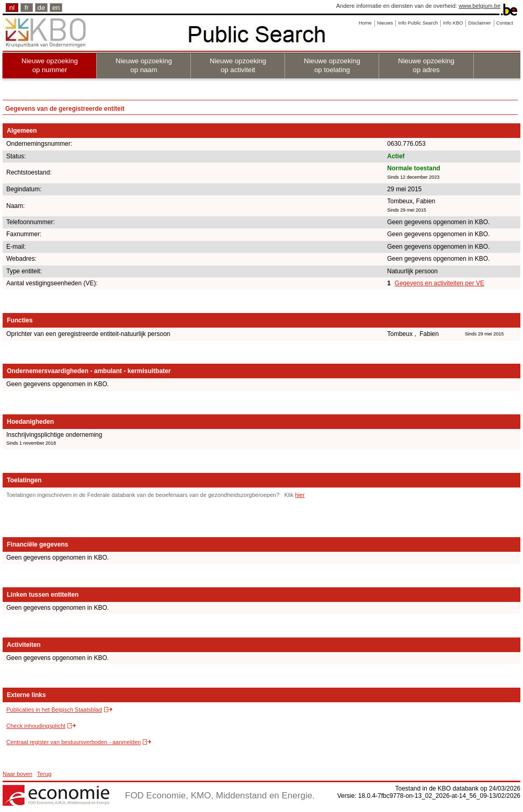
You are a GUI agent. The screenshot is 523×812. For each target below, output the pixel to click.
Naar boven (18, 774)
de (42, 8)
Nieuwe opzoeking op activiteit (238, 65)
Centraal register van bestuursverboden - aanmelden (73, 742)
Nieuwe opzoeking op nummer (50, 65)
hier (300, 495)
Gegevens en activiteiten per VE (440, 283)
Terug (44, 774)
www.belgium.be (480, 6)
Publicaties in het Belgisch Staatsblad (54, 710)
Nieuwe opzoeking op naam (144, 65)
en (56, 8)
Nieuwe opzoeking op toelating (332, 65)
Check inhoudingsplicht (36, 726)
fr (27, 8)
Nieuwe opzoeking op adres (426, 65)
